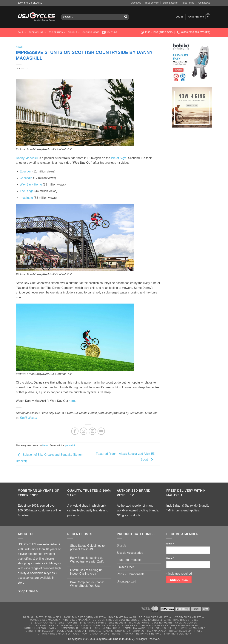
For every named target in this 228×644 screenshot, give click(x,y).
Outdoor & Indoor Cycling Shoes (116, 620)
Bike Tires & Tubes (186, 620)
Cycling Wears (162, 623)
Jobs (76, 634)
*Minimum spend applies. (183, 510)
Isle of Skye (119, 158)
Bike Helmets (118, 623)
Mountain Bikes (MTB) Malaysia (85, 617)
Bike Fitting (188, 3)
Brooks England (34, 628)
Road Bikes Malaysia (122, 617)
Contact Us (204, 3)
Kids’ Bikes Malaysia (76, 620)
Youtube (110, 32)
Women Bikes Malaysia (45, 620)
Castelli (86, 628)
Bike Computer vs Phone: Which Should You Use (87, 584)
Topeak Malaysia (180, 631)
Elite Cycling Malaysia (189, 628)
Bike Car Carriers (44, 623)
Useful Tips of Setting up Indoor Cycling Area (86, 572)
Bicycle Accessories (130, 553)
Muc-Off (81, 631)
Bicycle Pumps (139, 623)
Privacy (128, 634)
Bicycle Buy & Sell (49, 617)
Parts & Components (131, 574)
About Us (136, 3)
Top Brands (57, 32)
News (19, 47)
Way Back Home (31, 184)
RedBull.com (28, 418)
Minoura (95, 631)
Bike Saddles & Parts (156, 620)
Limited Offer (125, 567)
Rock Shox (123, 631)
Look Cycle (65, 631)
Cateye (53, 628)
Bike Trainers (68, 623)
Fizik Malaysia (45, 631)
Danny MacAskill (27, 158)
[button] (179, 17)
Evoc (29, 631)
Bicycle (74, 32)
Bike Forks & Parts (93, 623)
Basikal (28, 617)
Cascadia (26, 178)
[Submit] (126, 17)
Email (170, 544)
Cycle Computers (42, 626)
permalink (70, 445)
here (72, 401)
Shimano (138, 631)
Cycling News (91, 32)
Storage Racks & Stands (74, 626)
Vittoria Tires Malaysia (54, 634)
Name (170, 558)
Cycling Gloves (186, 623)
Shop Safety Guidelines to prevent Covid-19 (87, 547)
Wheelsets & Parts (106, 626)
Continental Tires (108, 628)
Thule (198, 631)
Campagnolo (69, 628)
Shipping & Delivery (177, 634)
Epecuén (26, 171)
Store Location (171, 3)
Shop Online (37, 32)
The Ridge (27, 191)
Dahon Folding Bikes (154, 626)
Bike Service (152, 3)
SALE (22, 32)
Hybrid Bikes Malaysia (189, 617)
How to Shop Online (95, 634)
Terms (116, 634)
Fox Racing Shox (160, 628)
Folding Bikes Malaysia (155, 617)
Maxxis (108, 631)
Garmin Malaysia (134, 628)
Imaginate (26, 198)
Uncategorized (126, 581)
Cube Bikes (130, 626)
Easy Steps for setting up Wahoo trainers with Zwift (87, 560)
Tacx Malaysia (156, 631)
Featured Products (129, 560)
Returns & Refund (149, 634)
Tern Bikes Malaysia (185, 626)
